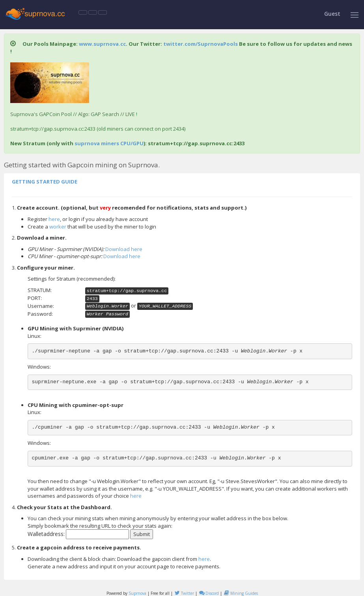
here (54, 219)
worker (58, 227)
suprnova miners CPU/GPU (109, 143)
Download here (124, 249)
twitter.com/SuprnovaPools (201, 44)
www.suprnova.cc (102, 44)
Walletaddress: (46, 534)
